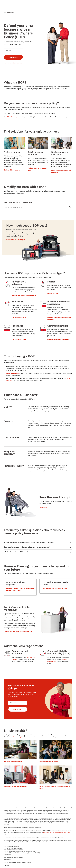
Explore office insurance (12, 170)
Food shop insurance (19, 339)
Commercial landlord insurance (58, 339)
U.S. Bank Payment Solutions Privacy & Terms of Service (57, 832)
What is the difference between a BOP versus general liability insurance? (29, 542)
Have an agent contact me (13, 63)
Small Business (10, 12)
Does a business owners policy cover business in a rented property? (27, 547)
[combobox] (34, 208)
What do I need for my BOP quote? (16, 552)
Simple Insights (18, 737)
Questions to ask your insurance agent (15, 786)
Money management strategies (13, 761)
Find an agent (13, 57)
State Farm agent (13, 117)
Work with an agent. (13, 373)
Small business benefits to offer (49, 761)
